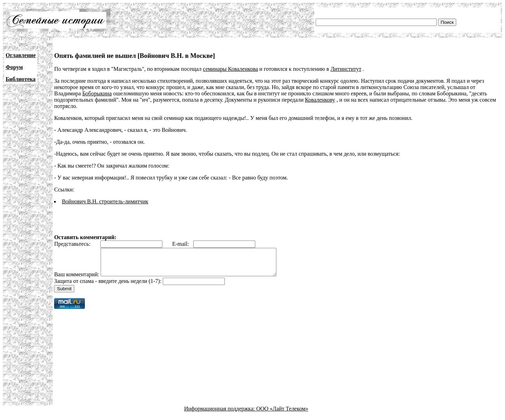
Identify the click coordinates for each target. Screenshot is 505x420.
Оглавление (21, 55)
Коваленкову (320, 100)
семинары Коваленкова (231, 69)
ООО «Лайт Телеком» (282, 414)
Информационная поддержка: (220, 414)
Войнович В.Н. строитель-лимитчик (105, 201)
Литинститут (346, 69)
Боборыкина (97, 93)
